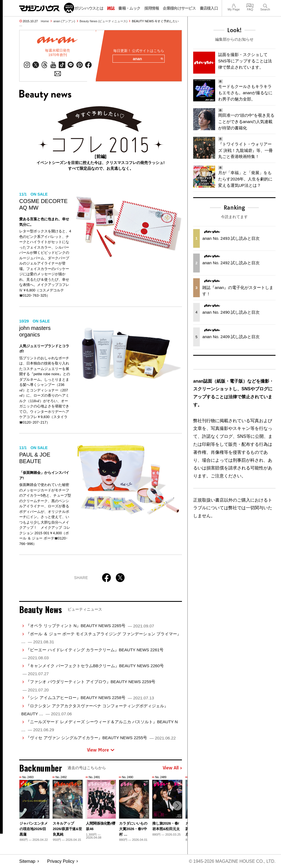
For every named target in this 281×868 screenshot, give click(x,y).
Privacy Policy (61, 861)
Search (265, 5)
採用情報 (152, 8)
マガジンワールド (47, 8)
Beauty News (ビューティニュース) (103, 21)
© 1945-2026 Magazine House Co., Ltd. (232, 861)
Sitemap (27, 861)
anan (148, 59)
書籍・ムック (129, 8)
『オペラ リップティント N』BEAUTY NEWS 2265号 (90, 626)
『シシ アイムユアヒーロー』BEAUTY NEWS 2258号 (90, 698)
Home (45, 21)
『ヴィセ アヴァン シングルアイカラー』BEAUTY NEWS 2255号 (101, 738)
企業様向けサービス (179, 8)
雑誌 (111, 8)
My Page (234, 5)
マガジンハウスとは (87, 8)
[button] (177, 806)
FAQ (250, 5)
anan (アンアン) (64, 21)
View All (172, 768)
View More (101, 750)
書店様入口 (209, 8)
